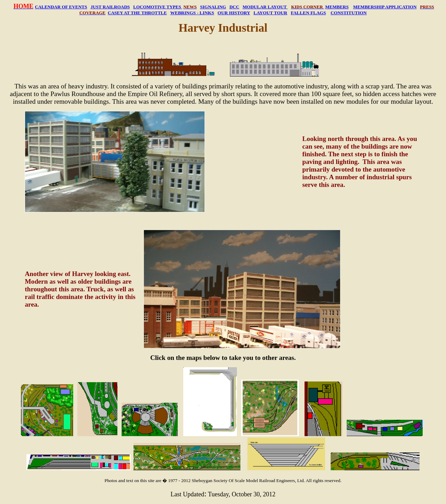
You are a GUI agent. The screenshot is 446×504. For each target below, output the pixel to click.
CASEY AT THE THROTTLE (137, 13)
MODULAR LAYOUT (265, 7)
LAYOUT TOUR (271, 13)
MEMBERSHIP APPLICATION (385, 7)
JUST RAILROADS (110, 7)
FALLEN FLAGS (309, 13)
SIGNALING (213, 7)
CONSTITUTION (349, 13)
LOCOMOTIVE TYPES (158, 7)
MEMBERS (337, 7)
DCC (234, 7)
